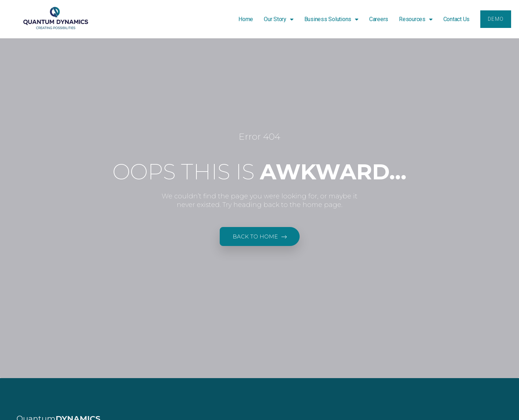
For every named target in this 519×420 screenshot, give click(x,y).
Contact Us (456, 19)
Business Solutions (331, 19)
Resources (415, 19)
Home (245, 19)
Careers (378, 19)
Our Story (278, 19)
